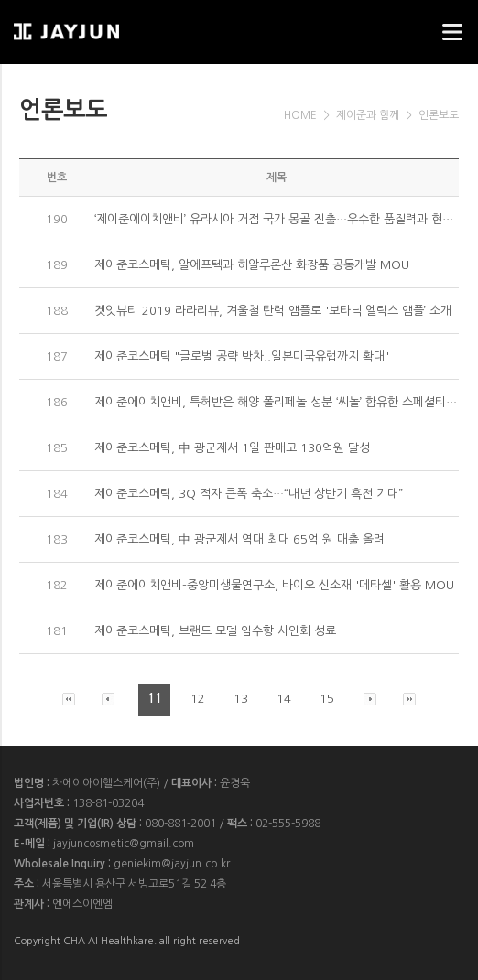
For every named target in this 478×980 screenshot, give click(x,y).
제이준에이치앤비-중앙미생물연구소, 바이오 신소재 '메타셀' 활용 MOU (274, 585)
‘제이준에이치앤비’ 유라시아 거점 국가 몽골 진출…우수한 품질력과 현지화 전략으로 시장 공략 (277, 219)
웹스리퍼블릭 (105, 26)
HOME (300, 115)
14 (284, 699)
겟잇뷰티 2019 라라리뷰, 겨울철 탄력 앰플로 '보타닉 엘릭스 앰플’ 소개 (273, 311)
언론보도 (439, 115)
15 (327, 699)
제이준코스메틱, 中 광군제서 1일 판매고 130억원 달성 (232, 448)
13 (241, 699)
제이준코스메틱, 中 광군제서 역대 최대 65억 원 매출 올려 (239, 539)
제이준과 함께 (368, 115)
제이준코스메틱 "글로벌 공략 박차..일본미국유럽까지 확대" (242, 356)
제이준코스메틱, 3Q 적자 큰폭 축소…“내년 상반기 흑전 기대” (249, 494)
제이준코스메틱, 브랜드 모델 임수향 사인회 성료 (215, 631)
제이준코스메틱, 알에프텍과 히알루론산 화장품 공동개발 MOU (252, 265)
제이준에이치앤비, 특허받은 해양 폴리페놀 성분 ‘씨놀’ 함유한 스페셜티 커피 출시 (277, 402)
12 (198, 699)
